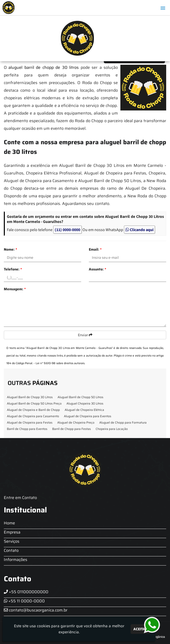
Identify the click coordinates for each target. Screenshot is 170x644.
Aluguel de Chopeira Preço (76, 422)
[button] (163, 8)
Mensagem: (15, 289)
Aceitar (140, 629)
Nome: (10, 249)
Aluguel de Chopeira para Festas (30, 422)
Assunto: (97, 269)
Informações (16, 560)
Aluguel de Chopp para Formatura (123, 422)
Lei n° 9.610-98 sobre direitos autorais (60, 363)
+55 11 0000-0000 (24, 601)
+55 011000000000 (26, 592)
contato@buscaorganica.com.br (36, 610)
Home (9, 523)
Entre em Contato (20, 498)
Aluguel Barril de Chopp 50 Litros (80, 397)
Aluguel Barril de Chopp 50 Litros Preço (34, 403)
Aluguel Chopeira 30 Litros (85, 403)
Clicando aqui (139, 230)
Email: (95, 249)
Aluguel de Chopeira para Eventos (88, 416)
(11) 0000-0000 (67, 230)
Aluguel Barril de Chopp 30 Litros (30, 397)
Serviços (12, 541)
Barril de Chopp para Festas (72, 429)
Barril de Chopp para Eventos (27, 429)
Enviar (85, 335)
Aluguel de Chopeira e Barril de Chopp (33, 410)
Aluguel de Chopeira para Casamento (33, 416)
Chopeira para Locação (112, 429)
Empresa (12, 532)
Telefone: (13, 269)
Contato (11, 550)
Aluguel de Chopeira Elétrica (84, 410)
